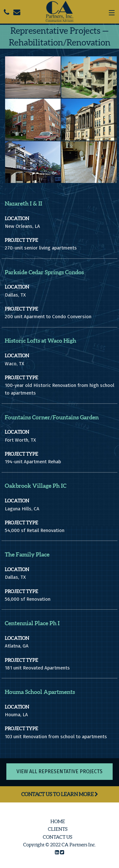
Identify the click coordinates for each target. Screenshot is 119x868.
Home (58, 821)
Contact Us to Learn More (60, 794)
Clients (58, 829)
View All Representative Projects (60, 771)
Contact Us (58, 837)
